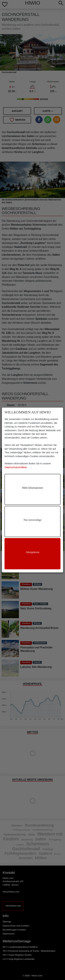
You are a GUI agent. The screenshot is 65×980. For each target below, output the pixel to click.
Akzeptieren (32, 552)
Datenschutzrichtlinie (16, 467)
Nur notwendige (33, 520)
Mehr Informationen (32, 488)
